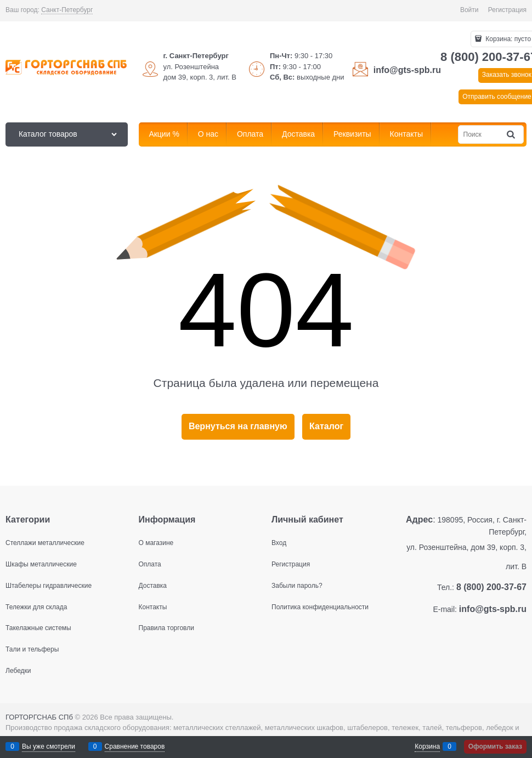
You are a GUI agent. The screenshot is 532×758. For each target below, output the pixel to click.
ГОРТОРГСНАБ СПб (39, 717)
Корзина (427, 746)
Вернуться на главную (238, 426)
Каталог (326, 426)
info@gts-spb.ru (407, 70)
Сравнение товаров (135, 746)
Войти (469, 10)
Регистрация (507, 10)
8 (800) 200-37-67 (491, 587)
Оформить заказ (495, 746)
